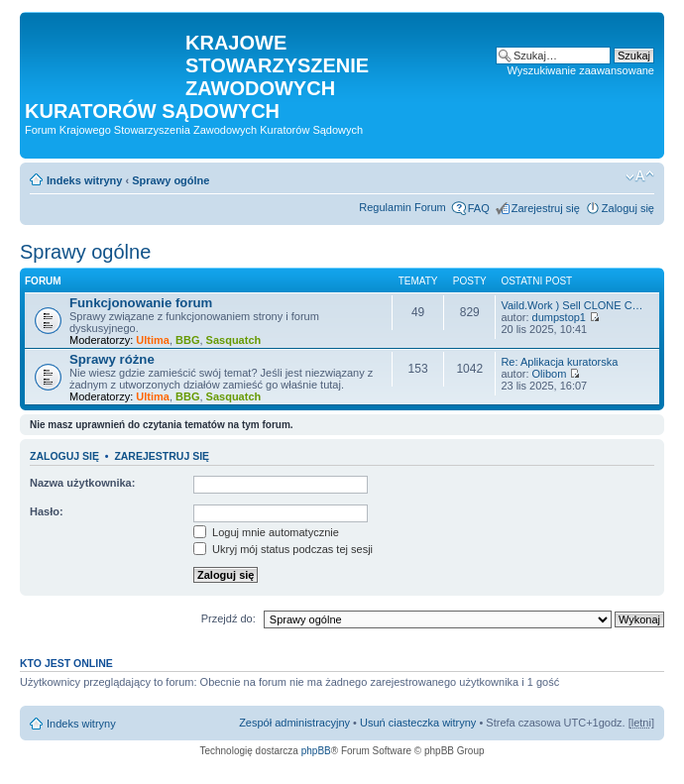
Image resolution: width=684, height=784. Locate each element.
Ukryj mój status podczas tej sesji (283, 549)
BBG (187, 340)
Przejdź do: (228, 618)
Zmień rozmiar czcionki (640, 176)
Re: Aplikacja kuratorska (559, 362)
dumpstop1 (559, 317)
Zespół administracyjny (294, 723)
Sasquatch (234, 340)
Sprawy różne (112, 359)
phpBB (316, 751)
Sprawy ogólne (171, 180)
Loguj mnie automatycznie (266, 532)
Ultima (153, 340)
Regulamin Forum (402, 207)
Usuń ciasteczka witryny (418, 723)
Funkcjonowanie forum (141, 303)
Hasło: (47, 511)
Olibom (550, 374)
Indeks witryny (84, 180)
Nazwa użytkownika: (82, 483)
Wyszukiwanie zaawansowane (581, 70)
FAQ (479, 208)
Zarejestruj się (546, 208)
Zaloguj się (628, 208)
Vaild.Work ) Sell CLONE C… (571, 305)
